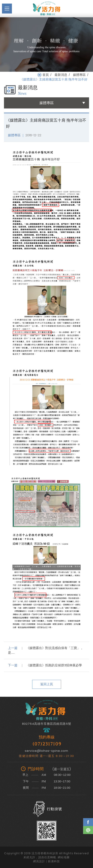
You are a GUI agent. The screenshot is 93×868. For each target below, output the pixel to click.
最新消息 (61, 75)
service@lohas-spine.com (46, 751)
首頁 (46, 75)
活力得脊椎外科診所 (47, 9)
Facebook (88, 822)
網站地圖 (64, 857)
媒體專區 (79, 75)
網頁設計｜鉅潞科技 (46, 861)
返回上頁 (47, 684)
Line (88, 830)
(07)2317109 (47, 744)
